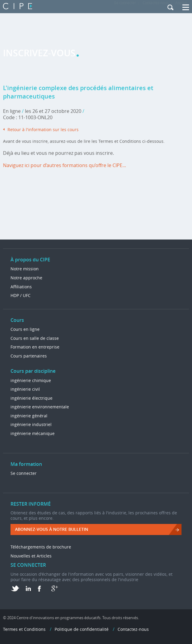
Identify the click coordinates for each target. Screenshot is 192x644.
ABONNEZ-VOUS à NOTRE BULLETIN (52, 529)
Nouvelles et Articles (31, 556)
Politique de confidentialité (82, 629)
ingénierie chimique (31, 380)
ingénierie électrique (31, 398)
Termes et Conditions (24, 629)
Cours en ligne (25, 329)
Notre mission (25, 269)
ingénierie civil (25, 389)
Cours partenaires (29, 356)
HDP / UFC (21, 295)
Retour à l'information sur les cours (43, 129)
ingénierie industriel (31, 424)
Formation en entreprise (35, 347)
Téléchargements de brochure (41, 547)
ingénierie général (29, 416)
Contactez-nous (133, 629)
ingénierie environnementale (40, 407)
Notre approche (26, 278)
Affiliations (21, 287)
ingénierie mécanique (33, 433)
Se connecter (24, 473)
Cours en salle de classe (35, 338)
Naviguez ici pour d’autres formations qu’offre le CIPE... (64, 165)
